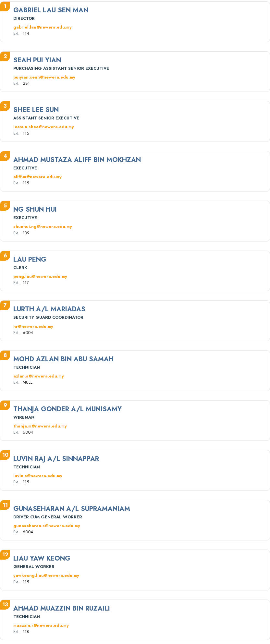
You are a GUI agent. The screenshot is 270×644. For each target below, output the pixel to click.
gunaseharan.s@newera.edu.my (47, 526)
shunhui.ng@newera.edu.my (43, 226)
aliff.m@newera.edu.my (37, 177)
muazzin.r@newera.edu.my (41, 625)
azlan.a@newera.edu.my (39, 376)
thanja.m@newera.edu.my (40, 426)
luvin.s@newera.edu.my (38, 476)
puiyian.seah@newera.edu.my (44, 77)
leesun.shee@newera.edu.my (44, 127)
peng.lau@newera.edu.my (40, 276)
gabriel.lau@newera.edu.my (43, 27)
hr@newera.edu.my (33, 326)
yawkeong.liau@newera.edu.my (46, 575)
